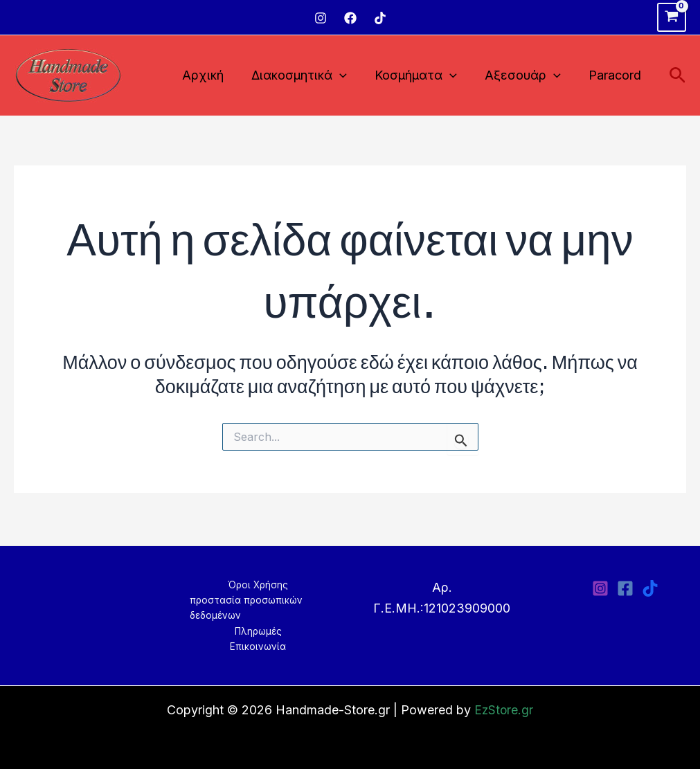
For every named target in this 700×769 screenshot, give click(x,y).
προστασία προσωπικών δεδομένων (241, 606)
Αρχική (215, 75)
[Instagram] (321, 18)
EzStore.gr (504, 710)
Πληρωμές (258, 630)
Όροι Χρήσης (258, 582)
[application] (349, 76)
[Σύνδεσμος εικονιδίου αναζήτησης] (677, 76)
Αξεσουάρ (527, 76)
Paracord (616, 75)
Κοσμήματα (423, 76)
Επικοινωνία (258, 646)
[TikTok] (380, 18)
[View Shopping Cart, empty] (672, 17)
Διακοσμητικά (309, 76)
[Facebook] (350, 18)
